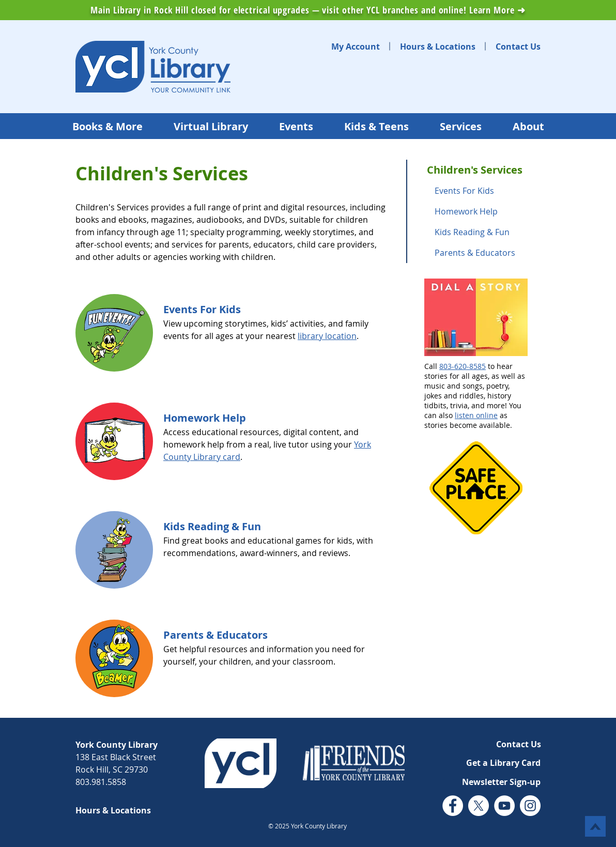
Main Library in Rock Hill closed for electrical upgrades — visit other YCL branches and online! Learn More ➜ (308, 10)
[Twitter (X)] (479, 806)
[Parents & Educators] (484, 253)
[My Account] (356, 47)
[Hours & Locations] (438, 47)
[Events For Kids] (202, 310)
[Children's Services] (484, 170)
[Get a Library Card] (503, 763)
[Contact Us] (518, 47)
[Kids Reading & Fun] (212, 527)
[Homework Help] (205, 418)
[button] (501, 782)
